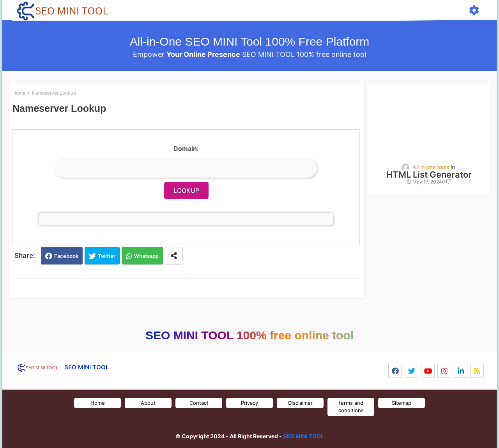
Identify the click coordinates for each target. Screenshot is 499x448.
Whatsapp (146, 256)
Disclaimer (300, 403)
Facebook (66, 256)
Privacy (249, 403)
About (148, 403)
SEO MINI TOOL (303, 436)
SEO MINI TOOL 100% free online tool (249, 335)
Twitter (107, 256)
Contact (199, 403)
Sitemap (402, 403)
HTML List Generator (429, 175)
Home (19, 93)
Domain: (186, 148)
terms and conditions (351, 407)
